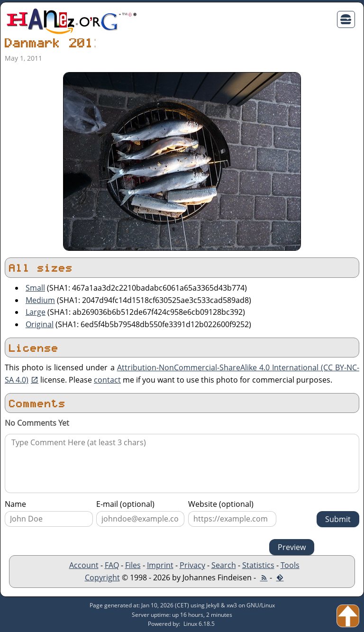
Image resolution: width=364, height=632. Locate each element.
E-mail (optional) (125, 504)
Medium (40, 300)
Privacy (192, 565)
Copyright (102, 577)
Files (133, 565)
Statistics (258, 565)
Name (15, 504)
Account (84, 565)
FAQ (112, 565)
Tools (290, 565)
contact (107, 380)
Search (224, 565)
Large (36, 312)
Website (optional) (221, 504)
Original (40, 324)
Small (35, 288)
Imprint (160, 565)
